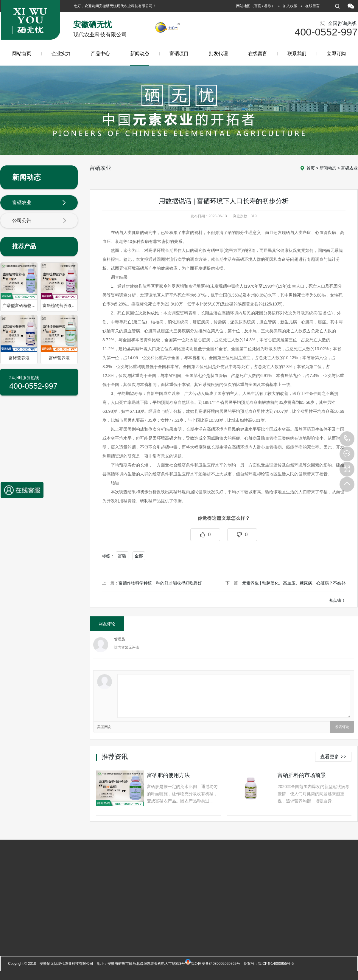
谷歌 (268, 6)
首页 (311, 168)
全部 (139, 556)
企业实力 (61, 54)
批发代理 (218, 54)
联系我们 (297, 54)
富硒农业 (39, 203)
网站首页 (22, 54)
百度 (258, 6)
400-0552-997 (347, 439)
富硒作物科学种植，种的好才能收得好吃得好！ (162, 583)
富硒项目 (179, 54)
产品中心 (100, 54)
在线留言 (312, 6)
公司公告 (39, 221)
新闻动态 (140, 58)
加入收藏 (290, 6)
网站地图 (243, 6)
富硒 (122, 556)
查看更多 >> (333, 757)
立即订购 (336, 54)
